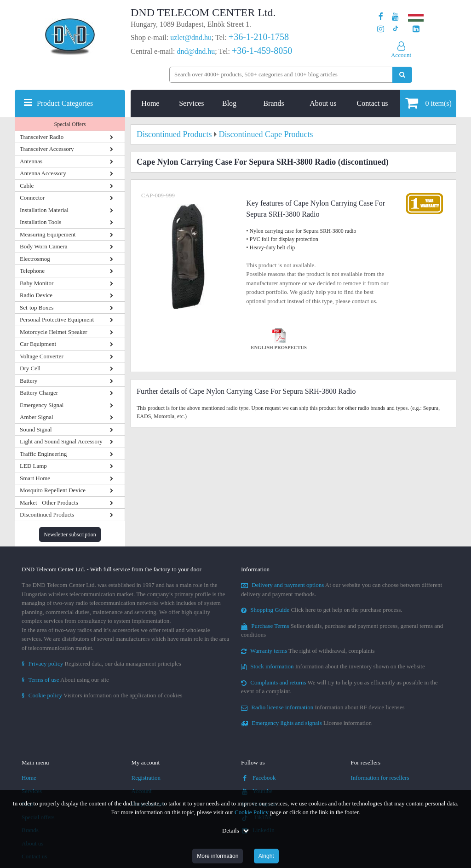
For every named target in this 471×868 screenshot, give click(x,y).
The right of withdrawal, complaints (308, 651)
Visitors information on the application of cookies (102, 695)
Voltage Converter (42, 356)
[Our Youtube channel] (395, 17)
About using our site (65, 680)
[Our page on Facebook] (381, 17)
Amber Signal (37, 417)
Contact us (373, 103)
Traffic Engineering (43, 454)
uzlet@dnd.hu (191, 37)
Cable (27, 186)
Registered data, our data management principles (101, 664)
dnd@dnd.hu (196, 51)
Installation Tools (40, 222)
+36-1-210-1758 (259, 37)
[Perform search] (402, 75)
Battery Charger (39, 393)
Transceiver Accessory (47, 149)
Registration (146, 778)
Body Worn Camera (43, 246)
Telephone (32, 271)
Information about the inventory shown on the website (333, 666)
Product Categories (65, 103)
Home (150, 103)
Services (191, 103)
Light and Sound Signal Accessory (61, 441)
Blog (229, 103)
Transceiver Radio (42, 137)
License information (306, 723)
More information (218, 856)
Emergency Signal (42, 405)
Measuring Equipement (48, 234)
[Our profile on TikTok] (395, 29)
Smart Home (35, 478)
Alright (266, 856)
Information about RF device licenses (323, 707)
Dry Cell (30, 368)
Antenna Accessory (43, 173)
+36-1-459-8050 (262, 51)
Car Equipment (38, 344)
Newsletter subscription (70, 535)
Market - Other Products (49, 503)
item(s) (428, 103)
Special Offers (70, 124)
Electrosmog (35, 259)
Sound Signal (36, 429)
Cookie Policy (252, 812)
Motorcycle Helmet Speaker (54, 332)
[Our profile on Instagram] (381, 29)
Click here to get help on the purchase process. (322, 610)
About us (323, 103)
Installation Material (44, 210)
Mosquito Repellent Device (53, 490)
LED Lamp (33, 466)
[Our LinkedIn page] (416, 29)
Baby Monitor (37, 283)
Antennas (31, 161)
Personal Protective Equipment (57, 319)
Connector (32, 198)
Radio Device (36, 295)
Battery (29, 381)
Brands (273, 103)
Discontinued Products (47, 514)
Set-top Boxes (37, 308)
